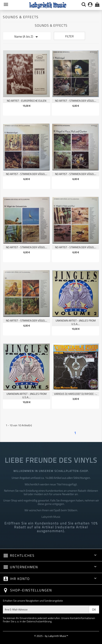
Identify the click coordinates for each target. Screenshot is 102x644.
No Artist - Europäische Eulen (27, 101)
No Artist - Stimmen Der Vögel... (76, 101)
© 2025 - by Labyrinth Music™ (51, 636)
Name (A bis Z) (27, 37)
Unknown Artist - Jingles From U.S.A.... (76, 322)
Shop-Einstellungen (31, 590)
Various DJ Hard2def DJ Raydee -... (76, 394)
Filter (69, 36)
